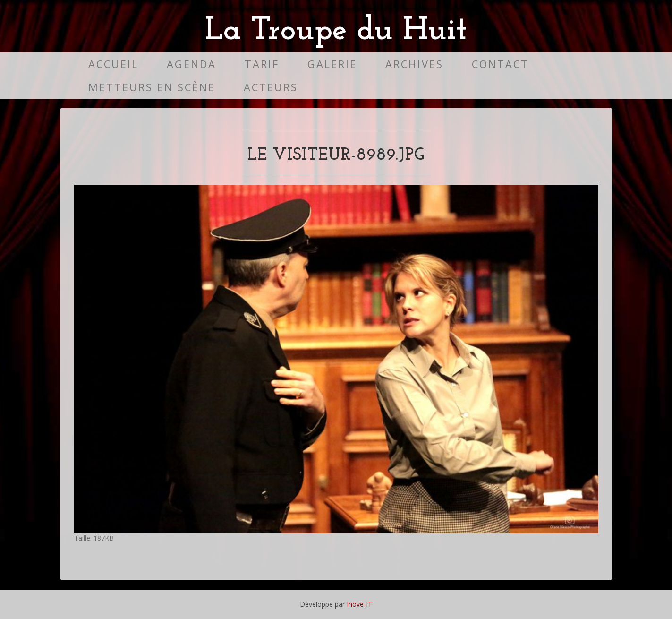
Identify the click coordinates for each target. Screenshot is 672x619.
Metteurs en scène (152, 87)
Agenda (191, 64)
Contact (500, 64)
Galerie (332, 64)
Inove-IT (359, 604)
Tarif (262, 64)
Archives (414, 64)
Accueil (113, 64)
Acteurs (271, 87)
